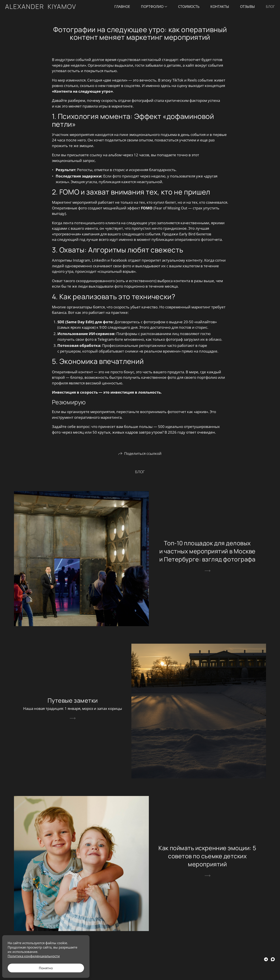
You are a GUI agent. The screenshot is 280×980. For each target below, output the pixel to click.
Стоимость (189, 7)
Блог (270, 7)
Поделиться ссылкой (143, 453)
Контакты (220, 7)
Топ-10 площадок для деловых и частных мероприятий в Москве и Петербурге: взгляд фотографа (207, 551)
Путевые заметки (73, 700)
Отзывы (247, 7)
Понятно (46, 968)
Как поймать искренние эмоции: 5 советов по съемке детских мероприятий (207, 856)
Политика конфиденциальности (34, 956)
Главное (122, 7)
